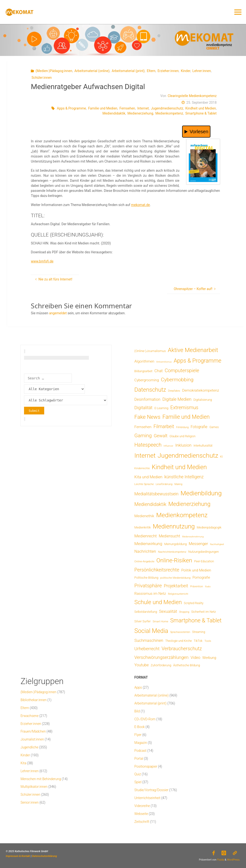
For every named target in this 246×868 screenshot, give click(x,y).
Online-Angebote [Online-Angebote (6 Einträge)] (144, 561)
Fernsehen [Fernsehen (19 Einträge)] (143, 427)
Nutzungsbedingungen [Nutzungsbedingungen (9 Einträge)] (204, 552)
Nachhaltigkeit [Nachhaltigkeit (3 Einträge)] (217, 544)
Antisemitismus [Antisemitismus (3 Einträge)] (164, 362)
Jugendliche (29, 747)
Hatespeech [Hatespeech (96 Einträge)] (148, 445)
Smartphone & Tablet (201, 113)
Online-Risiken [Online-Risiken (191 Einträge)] (174, 560)
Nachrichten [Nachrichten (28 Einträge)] (145, 551)
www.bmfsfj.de (42, 261)
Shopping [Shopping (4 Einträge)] (184, 612)
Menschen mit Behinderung (41, 779)
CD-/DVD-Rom (145, 719)
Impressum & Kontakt (18, 856)
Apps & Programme (71, 108)
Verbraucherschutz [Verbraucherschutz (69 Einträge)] (182, 649)
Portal (139, 759)
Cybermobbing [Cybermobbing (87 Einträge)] (177, 379)
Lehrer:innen (202, 71)
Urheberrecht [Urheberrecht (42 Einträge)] (147, 649)
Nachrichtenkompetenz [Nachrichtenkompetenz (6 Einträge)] (172, 552)
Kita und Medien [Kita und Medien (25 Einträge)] (148, 477)
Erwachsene (29, 716)
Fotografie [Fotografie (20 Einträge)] (199, 427)
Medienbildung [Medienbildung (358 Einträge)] (201, 493)
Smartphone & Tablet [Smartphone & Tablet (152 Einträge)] (196, 620)
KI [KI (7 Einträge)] (222, 457)
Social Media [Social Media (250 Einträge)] (151, 631)
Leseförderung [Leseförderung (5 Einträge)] (164, 484)
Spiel (138, 782)
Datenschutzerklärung (45, 856)
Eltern (151, 71)
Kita (23, 763)
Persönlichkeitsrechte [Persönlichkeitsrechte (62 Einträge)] (157, 570)
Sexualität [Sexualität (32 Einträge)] (168, 611)
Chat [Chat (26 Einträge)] (159, 371)
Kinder (186, 71)
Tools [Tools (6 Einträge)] (208, 641)
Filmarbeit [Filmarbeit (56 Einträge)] (164, 427)
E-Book (139, 727)
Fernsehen (127, 108)
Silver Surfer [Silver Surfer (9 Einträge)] (142, 621)
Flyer (138, 735)
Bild (137, 711)
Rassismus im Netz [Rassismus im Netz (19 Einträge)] (150, 594)
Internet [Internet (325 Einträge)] (145, 455)
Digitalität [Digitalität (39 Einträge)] (143, 408)
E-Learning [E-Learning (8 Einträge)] (161, 408)
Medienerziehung (140, 113)
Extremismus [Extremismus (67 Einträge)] (184, 407)
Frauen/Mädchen (33, 731)
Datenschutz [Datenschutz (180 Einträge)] (150, 390)
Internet (143, 108)
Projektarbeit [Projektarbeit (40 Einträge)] (176, 586)
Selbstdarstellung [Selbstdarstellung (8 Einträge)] (146, 612)
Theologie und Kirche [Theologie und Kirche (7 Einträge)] (178, 641)
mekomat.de (140, 205)
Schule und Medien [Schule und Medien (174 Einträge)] (158, 602)
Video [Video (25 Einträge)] (195, 658)
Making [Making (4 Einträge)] (178, 484)
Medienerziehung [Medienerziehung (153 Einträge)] (189, 504)
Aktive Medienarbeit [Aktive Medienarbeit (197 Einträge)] (193, 350)
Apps (138, 687)
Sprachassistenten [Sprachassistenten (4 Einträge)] (180, 632)
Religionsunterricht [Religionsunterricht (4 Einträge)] (178, 594)
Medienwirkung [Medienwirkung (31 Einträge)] (148, 544)
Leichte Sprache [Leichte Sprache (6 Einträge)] (144, 484)
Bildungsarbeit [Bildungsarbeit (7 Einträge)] (143, 371)
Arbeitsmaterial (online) (92, 71)
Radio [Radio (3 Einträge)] (208, 586)
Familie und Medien (103, 108)
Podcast (140, 751)
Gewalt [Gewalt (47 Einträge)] (161, 436)
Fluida (220, 860)
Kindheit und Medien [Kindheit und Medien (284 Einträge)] (179, 467)
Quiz (138, 774)
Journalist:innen (32, 739)
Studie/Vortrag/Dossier (151, 790)
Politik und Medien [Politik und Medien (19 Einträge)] (196, 570)
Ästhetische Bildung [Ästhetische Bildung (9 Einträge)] (187, 665)
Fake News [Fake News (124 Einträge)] (147, 417)
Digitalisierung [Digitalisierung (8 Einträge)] (203, 400)
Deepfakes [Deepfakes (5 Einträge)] (174, 391)
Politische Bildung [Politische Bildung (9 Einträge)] (146, 578)
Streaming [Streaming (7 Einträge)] (199, 632)
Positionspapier (146, 766)
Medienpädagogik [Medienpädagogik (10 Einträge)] (209, 527)
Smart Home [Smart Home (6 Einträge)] (161, 621)
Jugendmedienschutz (167, 108)
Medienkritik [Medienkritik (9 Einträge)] (142, 527)
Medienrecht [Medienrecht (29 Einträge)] (145, 536)
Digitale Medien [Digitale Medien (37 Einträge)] (177, 399)
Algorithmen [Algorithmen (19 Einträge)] (144, 361)
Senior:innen (29, 802)
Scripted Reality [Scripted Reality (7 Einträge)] (194, 603)
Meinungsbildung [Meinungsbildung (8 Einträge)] (175, 544)
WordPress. (234, 860)
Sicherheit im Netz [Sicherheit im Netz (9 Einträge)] (204, 612)
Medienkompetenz (169, 113)
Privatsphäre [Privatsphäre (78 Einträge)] (148, 586)
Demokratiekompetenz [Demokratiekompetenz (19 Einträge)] (200, 390)
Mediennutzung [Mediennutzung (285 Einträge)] (174, 526)
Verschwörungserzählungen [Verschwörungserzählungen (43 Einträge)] (161, 657)
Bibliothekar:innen (34, 700)
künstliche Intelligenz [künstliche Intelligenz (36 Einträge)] (184, 477)
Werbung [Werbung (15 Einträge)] (209, 658)
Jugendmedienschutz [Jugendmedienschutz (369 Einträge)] (188, 455)
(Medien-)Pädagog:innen (54, 71)
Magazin (141, 743)
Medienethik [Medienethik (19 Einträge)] (144, 516)
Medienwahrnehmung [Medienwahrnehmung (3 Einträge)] (193, 537)
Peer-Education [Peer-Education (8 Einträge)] (204, 561)
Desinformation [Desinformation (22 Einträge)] (147, 399)
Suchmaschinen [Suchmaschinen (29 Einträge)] (149, 640)
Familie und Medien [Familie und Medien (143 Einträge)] (186, 417)
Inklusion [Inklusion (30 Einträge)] (183, 445)
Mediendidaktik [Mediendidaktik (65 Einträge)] (150, 504)
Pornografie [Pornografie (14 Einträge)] (201, 578)
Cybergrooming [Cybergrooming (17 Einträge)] (147, 380)
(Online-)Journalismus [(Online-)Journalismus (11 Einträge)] (150, 351)
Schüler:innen (42, 78)
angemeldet (58, 313)
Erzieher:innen (168, 71)
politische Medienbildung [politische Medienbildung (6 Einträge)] (175, 578)
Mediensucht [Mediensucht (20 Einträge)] (169, 536)
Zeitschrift (142, 822)
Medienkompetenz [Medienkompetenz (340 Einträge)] (182, 515)
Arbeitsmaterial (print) (128, 71)
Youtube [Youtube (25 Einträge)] (141, 665)
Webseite (141, 814)
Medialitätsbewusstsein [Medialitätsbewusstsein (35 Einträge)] (156, 494)
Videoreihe (142, 806)
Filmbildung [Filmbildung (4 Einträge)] (182, 427)
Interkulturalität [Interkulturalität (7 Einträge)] (203, 446)
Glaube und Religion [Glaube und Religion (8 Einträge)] (183, 436)
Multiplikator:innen (34, 787)
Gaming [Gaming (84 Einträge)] (143, 435)
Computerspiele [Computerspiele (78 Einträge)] (182, 370)
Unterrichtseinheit (147, 798)
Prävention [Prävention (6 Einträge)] (197, 586)
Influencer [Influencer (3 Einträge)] (169, 446)
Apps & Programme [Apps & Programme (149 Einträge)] (197, 361)
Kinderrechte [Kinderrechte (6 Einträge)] (142, 468)
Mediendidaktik (114, 113)
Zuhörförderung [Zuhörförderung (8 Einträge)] (161, 665)
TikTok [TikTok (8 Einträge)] (198, 641)
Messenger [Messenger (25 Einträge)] (198, 544)
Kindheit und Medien (201, 108)
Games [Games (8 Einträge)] (214, 427)
